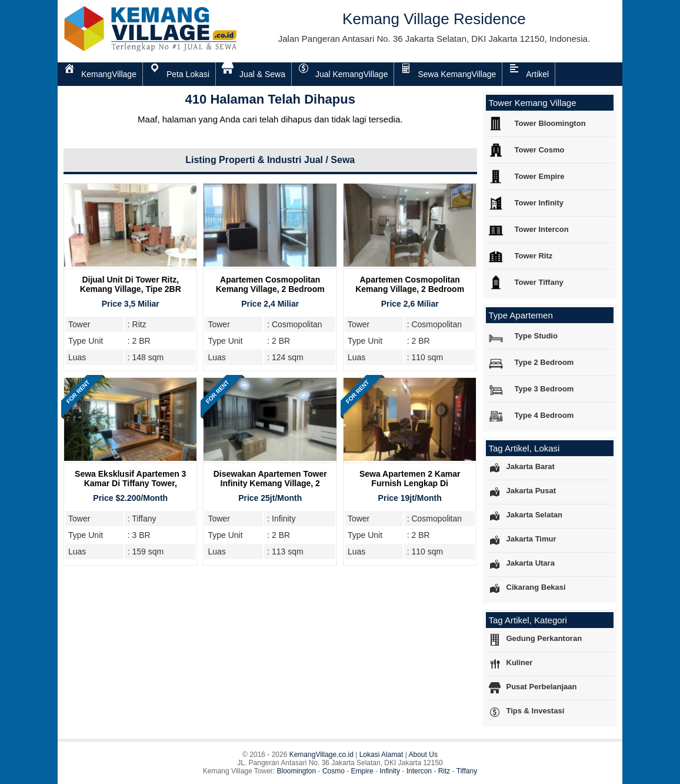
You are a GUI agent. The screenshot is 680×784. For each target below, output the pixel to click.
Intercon (419, 771)
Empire (362, 771)
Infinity (390, 771)
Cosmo (334, 771)
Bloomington (297, 771)
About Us (423, 755)
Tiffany (467, 771)
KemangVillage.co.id (321, 755)
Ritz (444, 771)
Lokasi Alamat (381, 755)
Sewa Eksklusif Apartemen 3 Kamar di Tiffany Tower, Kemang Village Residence (130, 483)
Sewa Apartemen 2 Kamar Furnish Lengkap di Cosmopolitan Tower (410, 483)
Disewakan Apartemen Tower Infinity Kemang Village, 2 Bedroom (270, 483)
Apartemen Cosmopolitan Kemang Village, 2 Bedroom (270, 284)
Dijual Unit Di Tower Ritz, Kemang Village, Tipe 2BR (131, 284)
